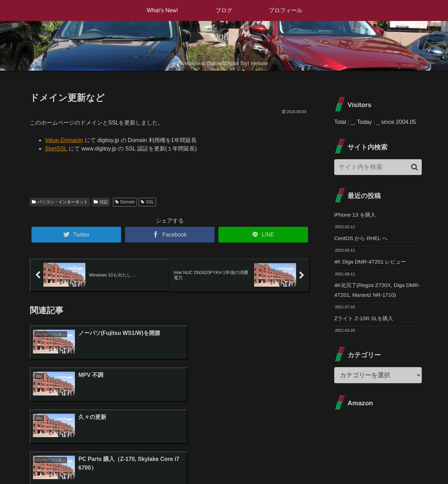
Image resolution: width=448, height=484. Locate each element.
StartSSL (56, 149)
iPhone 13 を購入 (356, 215)
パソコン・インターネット (60, 202)
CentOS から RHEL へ (362, 239)
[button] (415, 167)
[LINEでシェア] (263, 235)
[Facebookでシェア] (170, 235)
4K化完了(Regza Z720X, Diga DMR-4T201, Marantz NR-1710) (374, 292)
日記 (101, 202)
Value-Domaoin (64, 140)
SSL (147, 202)
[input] (378, 167)
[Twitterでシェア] (76, 235)
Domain (125, 202)
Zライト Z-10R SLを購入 (366, 321)
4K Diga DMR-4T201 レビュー (372, 263)
